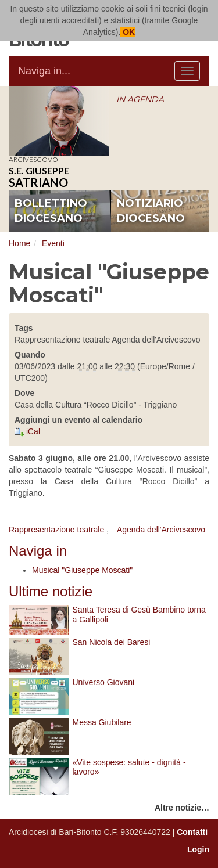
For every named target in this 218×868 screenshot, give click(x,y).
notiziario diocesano (151, 211)
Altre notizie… (182, 808)
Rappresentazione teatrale (56, 530)
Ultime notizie (51, 591)
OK (128, 32)
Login (198, 849)
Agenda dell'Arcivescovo (161, 530)
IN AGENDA (140, 99)
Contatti (192, 832)
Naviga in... (44, 71)
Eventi (53, 243)
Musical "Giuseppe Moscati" (82, 570)
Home (19, 243)
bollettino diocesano (51, 211)
